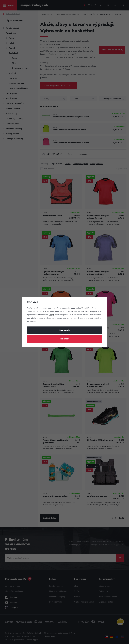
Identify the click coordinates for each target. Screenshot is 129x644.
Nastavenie (65, 330)
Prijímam (65, 339)
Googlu (51, 315)
